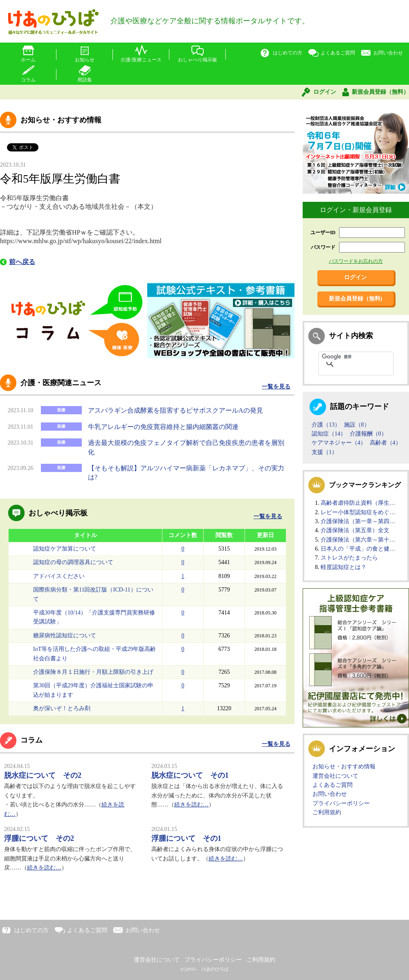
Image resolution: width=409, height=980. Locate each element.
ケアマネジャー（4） (339, 443)
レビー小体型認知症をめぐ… (358, 512)
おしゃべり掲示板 (198, 60)
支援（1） (325, 452)
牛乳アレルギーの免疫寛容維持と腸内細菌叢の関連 (163, 427)
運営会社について (335, 776)
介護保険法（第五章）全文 (355, 530)
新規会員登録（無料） (380, 92)
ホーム (28, 60)
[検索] (345, 357)
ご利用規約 (327, 812)
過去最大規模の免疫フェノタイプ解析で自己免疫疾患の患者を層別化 (186, 447)
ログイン (325, 92)
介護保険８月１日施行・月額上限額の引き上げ (93, 672)
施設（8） (357, 425)
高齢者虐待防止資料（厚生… (358, 503)
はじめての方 (288, 53)
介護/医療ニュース (141, 60)
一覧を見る (276, 387)
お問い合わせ (388, 53)
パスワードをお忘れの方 (356, 261)
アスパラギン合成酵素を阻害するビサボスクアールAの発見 (175, 410)
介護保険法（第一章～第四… (358, 521)
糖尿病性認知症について (65, 636)
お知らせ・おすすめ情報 (344, 767)
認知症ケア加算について (65, 549)
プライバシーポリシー (341, 803)
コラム (28, 80)
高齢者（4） (385, 443)
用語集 (85, 80)
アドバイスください (59, 576)
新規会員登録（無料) (356, 299)
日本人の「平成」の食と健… (358, 549)
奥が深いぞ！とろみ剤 (62, 708)
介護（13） (326, 425)
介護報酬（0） (368, 434)
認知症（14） (329, 434)
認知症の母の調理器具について (73, 562)
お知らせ (85, 60)
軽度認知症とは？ (344, 567)
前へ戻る (22, 262)
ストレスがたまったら (349, 558)
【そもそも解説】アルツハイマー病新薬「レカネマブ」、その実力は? (186, 473)
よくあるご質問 (338, 53)
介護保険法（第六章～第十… (358, 540)
